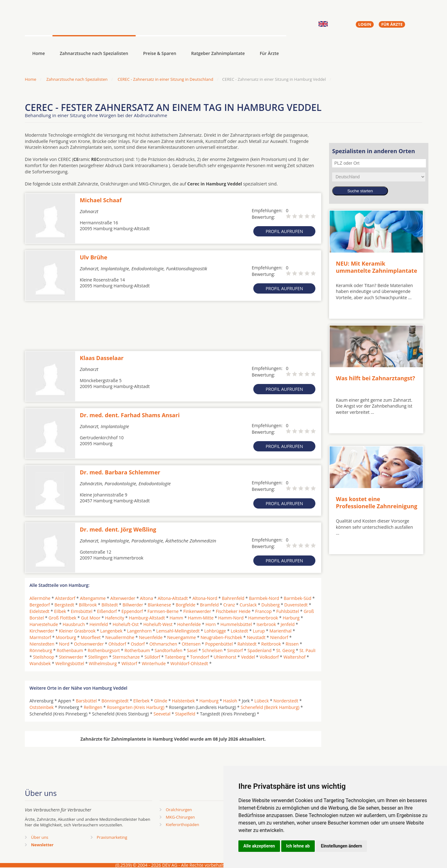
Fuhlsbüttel (288, 611)
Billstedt (110, 605)
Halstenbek (183, 701)
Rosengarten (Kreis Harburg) (135, 707)
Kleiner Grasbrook (77, 631)
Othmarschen (163, 644)
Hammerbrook (263, 618)
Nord (64, 644)
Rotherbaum (137, 650)
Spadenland (260, 650)
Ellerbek (141, 701)
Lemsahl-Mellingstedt (178, 631)
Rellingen (93, 707)
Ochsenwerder (89, 644)
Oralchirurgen (179, 810)
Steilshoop (43, 657)
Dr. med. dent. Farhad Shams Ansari (130, 415)
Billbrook (88, 605)
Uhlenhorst (225, 657)
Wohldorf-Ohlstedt (189, 663)
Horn (211, 624)
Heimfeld (99, 624)
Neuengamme (181, 637)
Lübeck (261, 701)
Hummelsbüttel (236, 624)
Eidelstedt (39, 611)
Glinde (161, 701)
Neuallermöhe (120, 637)
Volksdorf (269, 657)
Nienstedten (42, 644)
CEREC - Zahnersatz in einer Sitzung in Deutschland (165, 79)
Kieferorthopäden (183, 825)
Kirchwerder (42, 631)
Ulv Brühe (94, 257)
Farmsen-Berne (163, 611)
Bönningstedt (115, 701)
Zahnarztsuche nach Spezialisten (94, 53)
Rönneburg (41, 650)
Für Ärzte (269, 53)
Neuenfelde (151, 637)
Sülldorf (152, 657)
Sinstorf (235, 650)
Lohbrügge (215, 631)
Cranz (229, 605)
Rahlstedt (247, 644)
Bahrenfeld (233, 598)
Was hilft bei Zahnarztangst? (375, 378)
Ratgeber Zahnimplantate (218, 53)
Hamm (176, 618)
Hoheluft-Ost (126, 624)
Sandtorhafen (168, 650)
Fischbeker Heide (233, 611)
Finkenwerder (197, 611)
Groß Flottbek (62, 618)
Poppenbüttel (219, 644)
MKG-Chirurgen (180, 817)
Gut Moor (91, 618)
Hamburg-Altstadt (147, 618)
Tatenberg (175, 657)
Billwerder (133, 605)
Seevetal (162, 714)
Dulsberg (271, 605)
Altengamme (93, 598)
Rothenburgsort (104, 650)
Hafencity (115, 618)
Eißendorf (107, 611)
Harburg (291, 618)
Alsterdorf (65, 598)
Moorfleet (91, 637)
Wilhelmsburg (103, 663)
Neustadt (256, 637)
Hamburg (209, 701)
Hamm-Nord (231, 618)
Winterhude (154, 663)
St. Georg (286, 650)
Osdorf (138, 644)
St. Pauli (307, 650)
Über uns (40, 837)
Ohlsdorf (117, 644)
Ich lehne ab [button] (298, 846)
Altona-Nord (205, 598)
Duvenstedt (296, 605)
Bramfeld (209, 605)
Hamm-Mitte (201, 618)
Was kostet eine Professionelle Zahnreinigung (377, 503)
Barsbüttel (86, 701)
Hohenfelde (189, 624)
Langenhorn (139, 631)
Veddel (248, 657)
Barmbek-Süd (298, 598)
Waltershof (294, 657)
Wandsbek (40, 663)
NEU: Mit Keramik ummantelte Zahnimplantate (377, 267)
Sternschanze (126, 657)
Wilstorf (129, 663)
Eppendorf (132, 611)
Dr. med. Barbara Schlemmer (120, 472)
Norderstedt (286, 701)
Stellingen (98, 657)
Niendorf (279, 637)
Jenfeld (288, 624)
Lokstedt (239, 631)
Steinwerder (71, 657)
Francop (263, 611)
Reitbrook (271, 644)
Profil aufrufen (284, 231)
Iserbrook (266, 624)
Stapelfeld (185, 714)
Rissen (292, 644)
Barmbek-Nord (264, 598)
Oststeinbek (42, 707)
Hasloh (230, 701)
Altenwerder (123, 598)
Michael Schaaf (101, 200)
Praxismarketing (112, 837)
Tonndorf (200, 657)
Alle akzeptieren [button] (259, 846)
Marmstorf (40, 637)
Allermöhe (40, 598)
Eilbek (60, 611)
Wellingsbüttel (70, 663)
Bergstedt (64, 605)
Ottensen (191, 644)
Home (31, 79)
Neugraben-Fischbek (221, 637)
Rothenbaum (70, 650)
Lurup (259, 631)
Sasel (192, 650)
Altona (147, 598)
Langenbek (111, 631)
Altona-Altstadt (173, 598)
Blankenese (159, 605)
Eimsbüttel (81, 611)
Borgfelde (185, 605)
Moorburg (66, 637)
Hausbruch (74, 624)
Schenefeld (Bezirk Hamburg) (270, 707)
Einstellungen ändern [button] (342, 846)
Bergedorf (40, 605)
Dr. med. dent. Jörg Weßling (118, 529)
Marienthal (280, 631)
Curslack (248, 605)
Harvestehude (44, 624)
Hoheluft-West (158, 624)
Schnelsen (212, 650)
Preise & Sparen (160, 53)
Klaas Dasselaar (102, 358)
